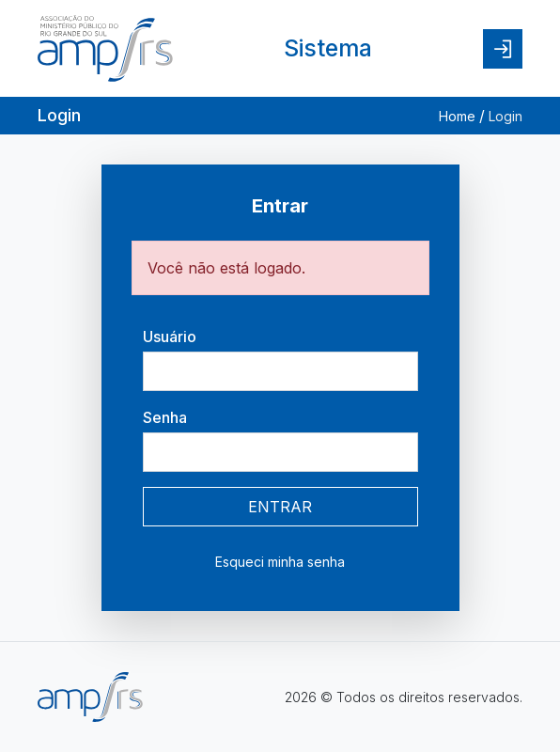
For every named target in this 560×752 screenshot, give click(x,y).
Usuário (170, 337)
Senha (165, 417)
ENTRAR (280, 507)
